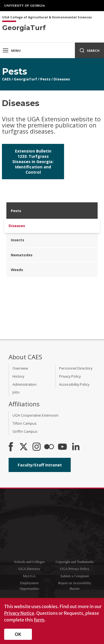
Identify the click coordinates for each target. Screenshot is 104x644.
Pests (45, 79)
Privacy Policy (70, 376)
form (39, 620)
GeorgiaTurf (26, 79)
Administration (25, 384)
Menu (12, 50)
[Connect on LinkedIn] (76, 447)
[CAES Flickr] (49, 447)
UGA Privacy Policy (75, 569)
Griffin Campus (25, 431)
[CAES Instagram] (37, 447)
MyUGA (29, 576)
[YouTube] (62, 447)
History (18, 376)
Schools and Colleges (29, 562)
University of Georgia (25, 6)
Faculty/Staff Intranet (40, 465)
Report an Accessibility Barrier (75, 586)
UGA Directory (29, 569)
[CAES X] (24, 447)
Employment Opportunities (29, 586)
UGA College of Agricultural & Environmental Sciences (47, 17)
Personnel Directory (76, 368)
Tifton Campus (25, 423)
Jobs (16, 392)
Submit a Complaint (75, 576)
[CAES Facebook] (11, 447)
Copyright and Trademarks (75, 562)
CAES (6, 79)
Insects (17, 240)
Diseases (62, 79)
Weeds (17, 270)
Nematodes (22, 255)
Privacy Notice (19, 613)
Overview (20, 368)
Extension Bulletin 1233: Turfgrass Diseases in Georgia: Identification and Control (33, 162)
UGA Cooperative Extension (35, 415)
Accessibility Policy (74, 384)
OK (18, 634)
